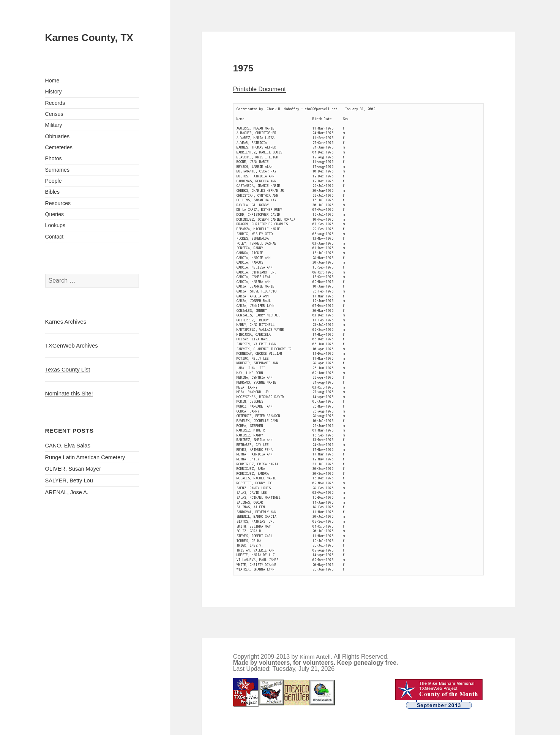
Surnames (58, 170)
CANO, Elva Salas (68, 446)
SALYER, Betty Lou (69, 481)
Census (54, 114)
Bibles (53, 192)
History (54, 92)
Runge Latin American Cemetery (85, 457)
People (54, 181)
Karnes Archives (66, 322)
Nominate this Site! (69, 393)
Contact (54, 237)
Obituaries (58, 136)
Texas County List (68, 369)
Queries (55, 214)
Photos (54, 158)
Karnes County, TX (89, 38)
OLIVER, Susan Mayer (73, 469)
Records (55, 103)
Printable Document (259, 89)
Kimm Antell (315, 657)
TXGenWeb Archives (72, 345)
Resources (58, 203)
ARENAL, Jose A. (67, 492)
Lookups (55, 225)
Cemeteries (59, 147)
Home (52, 81)
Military (54, 125)
